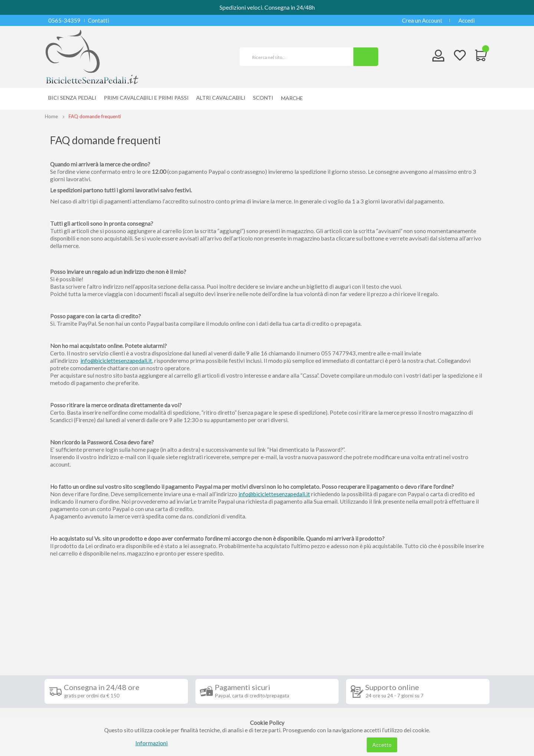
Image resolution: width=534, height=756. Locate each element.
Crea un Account (422, 20)
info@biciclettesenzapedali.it (116, 361)
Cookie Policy (67, 705)
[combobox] (300, 57)
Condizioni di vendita (76, 660)
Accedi (467, 20)
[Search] (366, 57)
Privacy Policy (68, 694)
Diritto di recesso (72, 672)
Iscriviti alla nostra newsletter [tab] (322, 632)
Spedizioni (63, 649)
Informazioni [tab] (72, 632)
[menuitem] (294, 98)
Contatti (98, 20)
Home (51, 116)
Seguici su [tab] (141, 632)
